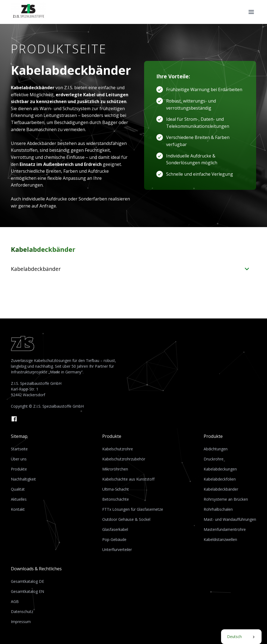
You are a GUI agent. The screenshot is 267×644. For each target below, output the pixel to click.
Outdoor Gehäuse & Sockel (126, 519)
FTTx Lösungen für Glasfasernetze (133, 509)
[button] (251, 12)
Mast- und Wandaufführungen (230, 519)
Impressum (21, 622)
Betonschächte (116, 499)
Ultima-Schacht (116, 489)
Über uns (19, 459)
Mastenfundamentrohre (225, 529)
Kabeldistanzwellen (220, 539)
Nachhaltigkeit (23, 479)
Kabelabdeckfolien (220, 479)
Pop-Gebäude (114, 539)
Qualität (18, 489)
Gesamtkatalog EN (27, 591)
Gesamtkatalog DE (27, 581)
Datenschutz (22, 612)
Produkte (19, 469)
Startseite (19, 449)
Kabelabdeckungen (220, 469)
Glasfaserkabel (115, 529)
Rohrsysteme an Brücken (226, 499)
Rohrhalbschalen (218, 509)
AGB (15, 601)
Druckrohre (214, 459)
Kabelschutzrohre (118, 449)
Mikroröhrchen (115, 469)
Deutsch (234, 637)
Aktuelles (19, 499)
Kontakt (18, 509)
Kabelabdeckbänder (221, 489)
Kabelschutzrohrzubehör (124, 459)
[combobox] (241, 637)
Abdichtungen (216, 449)
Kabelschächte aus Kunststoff (128, 479)
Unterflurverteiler (117, 549)
